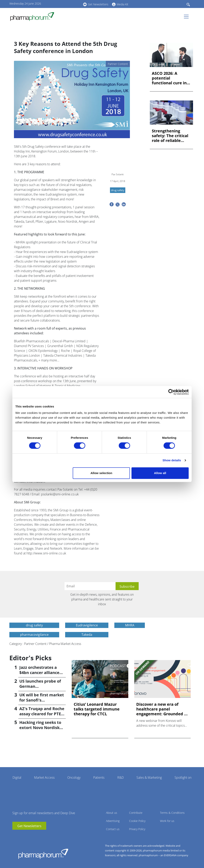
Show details (172, 460)
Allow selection (101, 473)
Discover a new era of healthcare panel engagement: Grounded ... (162, 709)
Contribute (136, 813)
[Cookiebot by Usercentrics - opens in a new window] (171, 392)
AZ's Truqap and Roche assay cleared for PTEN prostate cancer (42, 714)
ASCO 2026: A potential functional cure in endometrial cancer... (169, 78)
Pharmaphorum (43, 854)
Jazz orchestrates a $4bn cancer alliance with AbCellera (39, 673)
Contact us (113, 829)
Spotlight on (183, 777)
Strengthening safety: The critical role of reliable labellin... (170, 136)
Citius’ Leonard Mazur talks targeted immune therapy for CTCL (97, 709)
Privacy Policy (137, 829)
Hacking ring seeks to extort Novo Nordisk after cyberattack (40, 728)
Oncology (74, 777)
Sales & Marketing (149, 777)
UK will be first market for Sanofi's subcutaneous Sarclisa (42, 700)
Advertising (113, 821)
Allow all (160, 473)
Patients (99, 777)
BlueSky (69, 4)
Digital (17, 777)
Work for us (167, 821)
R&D (121, 777)
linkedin (63, 4)
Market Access (44, 777)
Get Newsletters (98, 4)
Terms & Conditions (172, 813)
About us (112, 813)
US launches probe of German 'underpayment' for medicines (40, 689)
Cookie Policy (137, 821)
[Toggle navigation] (187, 17)
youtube (57, 4)
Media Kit (123, 4)
